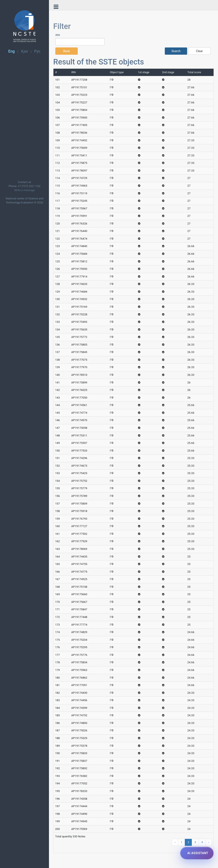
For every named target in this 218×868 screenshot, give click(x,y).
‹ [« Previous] (175, 842)
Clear (199, 51)
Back (67, 51)
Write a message (25, 190)
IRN (58, 35)
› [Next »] (209, 842)
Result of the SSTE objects (99, 62)
